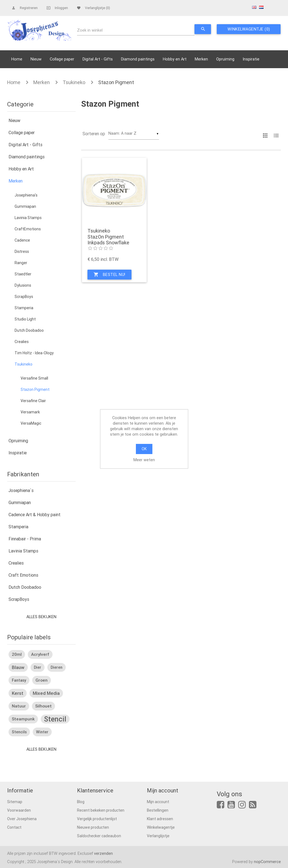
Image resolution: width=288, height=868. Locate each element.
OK (144, 449)
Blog (81, 802)
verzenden (103, 853)
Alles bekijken (41, 617)
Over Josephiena (22, 819)
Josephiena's (26, 195)
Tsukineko (74, 82)
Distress (22, 251)
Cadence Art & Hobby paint (35, 515)
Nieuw (36, 59)
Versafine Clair (33, 401)
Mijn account (158, 802)
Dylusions (23, 285)
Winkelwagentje (161, 827)
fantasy (19, 680)
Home (17, 59)
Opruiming (225, 59)
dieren (57, 667)
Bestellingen (158, 810)
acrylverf (40, 654)
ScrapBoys (24, 297)
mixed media (46, 693)
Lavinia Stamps (28, 218)
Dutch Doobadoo (29, 330)
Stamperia (24, 308)
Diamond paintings (138, 59)
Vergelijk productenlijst (97, 819)
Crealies (22, 342)
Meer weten (144, 460)
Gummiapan (25, 206)
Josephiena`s (21, 490)
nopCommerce (267, 862)
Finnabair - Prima (25, 539)
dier (38, 667)
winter (42, 732)
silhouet (43, 706)
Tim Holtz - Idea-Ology (34, 353)
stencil (55, 719)
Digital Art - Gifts (98, 59)
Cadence (22, 240)
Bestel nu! (109, 275)
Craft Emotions (23, 575)
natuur (19, 706)
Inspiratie (251, 59)
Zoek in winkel (90, 30)
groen (42, 680)
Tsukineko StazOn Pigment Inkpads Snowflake (108, 237)
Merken (201, 59)
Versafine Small (34, 378)
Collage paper (62, 59)
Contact (14, 827)
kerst (18, 693)
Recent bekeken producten (101, 810)
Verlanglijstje (158, 836)
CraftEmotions (28, 229)
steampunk (23, 719)
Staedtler (23, 274)
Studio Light (25, 319)
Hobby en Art (175, 59)
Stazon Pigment (116, 82)
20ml (17, 654)
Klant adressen (160, 819)
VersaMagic (31, 423)
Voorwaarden (19, 810)
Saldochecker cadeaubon (99, 836)
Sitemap (15, 802)
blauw (18, 667)
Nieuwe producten (93, 827)
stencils (19, 732)
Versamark (30, 412)
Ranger (21, 263)
